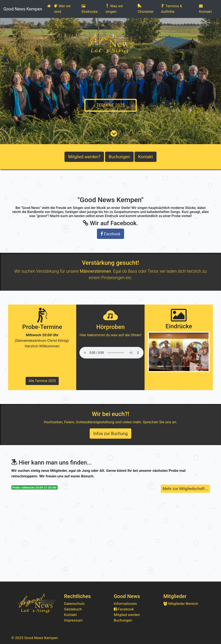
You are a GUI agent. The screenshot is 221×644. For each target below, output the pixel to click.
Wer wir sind (62, 9)
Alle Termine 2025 (42, 381)
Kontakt (205, 9)
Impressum (73, 620)
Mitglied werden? (84, 157)
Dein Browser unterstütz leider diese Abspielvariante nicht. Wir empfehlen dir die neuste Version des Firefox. (111, 353)
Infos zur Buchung (110, 434)
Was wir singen (114, 9)
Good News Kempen (23, 9)
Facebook (124, 609)
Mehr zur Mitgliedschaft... (185, 489)
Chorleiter (146, 9)
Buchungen (119, 157)
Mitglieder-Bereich (181, 604)
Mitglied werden (127, 615)
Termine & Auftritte (172, 9)
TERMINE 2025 (110, 105)
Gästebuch (73, 609)
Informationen (125, 604)
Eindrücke (90, 9)
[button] (152, 352)
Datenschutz (74, 604)
